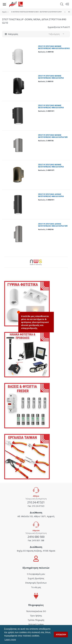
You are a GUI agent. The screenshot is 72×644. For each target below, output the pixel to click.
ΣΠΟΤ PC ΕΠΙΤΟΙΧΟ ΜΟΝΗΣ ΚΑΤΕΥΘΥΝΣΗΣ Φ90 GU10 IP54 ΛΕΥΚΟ (54, 47)
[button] (62, 4)
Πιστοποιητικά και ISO (36, 611)
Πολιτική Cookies (36, 624)
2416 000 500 (36, 537)
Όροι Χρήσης (36, 616)
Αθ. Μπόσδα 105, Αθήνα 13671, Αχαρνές (36, 516)
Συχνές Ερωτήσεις (36, 578)
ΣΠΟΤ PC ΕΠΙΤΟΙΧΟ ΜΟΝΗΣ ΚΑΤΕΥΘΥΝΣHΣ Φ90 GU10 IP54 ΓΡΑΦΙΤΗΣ (51, 108)
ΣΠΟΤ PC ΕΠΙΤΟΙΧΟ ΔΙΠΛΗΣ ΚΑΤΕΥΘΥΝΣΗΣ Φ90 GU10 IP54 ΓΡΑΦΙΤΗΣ (51, 196)
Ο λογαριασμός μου (36, 574)
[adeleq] (16, 4)
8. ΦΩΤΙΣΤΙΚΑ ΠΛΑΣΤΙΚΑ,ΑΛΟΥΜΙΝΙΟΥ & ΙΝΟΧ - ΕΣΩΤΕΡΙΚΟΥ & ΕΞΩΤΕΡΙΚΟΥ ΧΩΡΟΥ (36, 12)
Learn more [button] (10, 640)
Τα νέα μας (36, 587)
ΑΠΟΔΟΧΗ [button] (61, 635)
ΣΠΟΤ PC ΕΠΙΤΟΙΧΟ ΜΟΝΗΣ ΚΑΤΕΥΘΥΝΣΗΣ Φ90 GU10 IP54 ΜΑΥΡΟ (51, 78)
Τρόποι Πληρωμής (36, 620)
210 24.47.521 (36, 502)
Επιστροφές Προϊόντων (36, 583)
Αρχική (4, 12)
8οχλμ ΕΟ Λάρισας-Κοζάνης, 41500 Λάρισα (36, 551)
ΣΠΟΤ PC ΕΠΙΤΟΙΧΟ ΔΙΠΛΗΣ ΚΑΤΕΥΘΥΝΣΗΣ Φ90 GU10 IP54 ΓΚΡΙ (53, 225)
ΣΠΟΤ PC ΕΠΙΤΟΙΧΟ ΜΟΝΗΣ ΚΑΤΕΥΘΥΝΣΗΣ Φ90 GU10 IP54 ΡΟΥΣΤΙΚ (51, 167)
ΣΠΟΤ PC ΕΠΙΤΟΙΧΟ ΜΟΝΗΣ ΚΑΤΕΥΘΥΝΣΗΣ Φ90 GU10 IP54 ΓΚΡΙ (53, 136)
